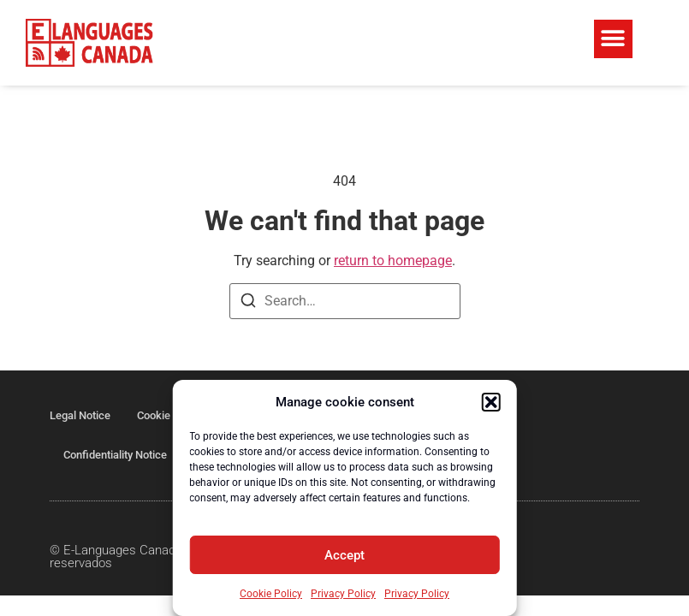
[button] (491, 402)
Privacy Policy (343, 594)
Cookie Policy (271, 594)
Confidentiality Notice (115, 455)
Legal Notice (80, 415)
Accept (344, 555)
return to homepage (393, 261)
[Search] (248, 303)
